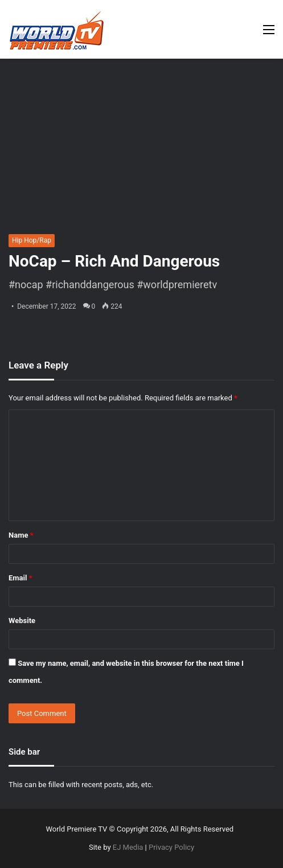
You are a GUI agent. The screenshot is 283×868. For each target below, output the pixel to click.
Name (21, 535)
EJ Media (128, 847)
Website (22, 621)
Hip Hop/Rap (32, 240)
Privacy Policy (171, 847)
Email (20, 578)
